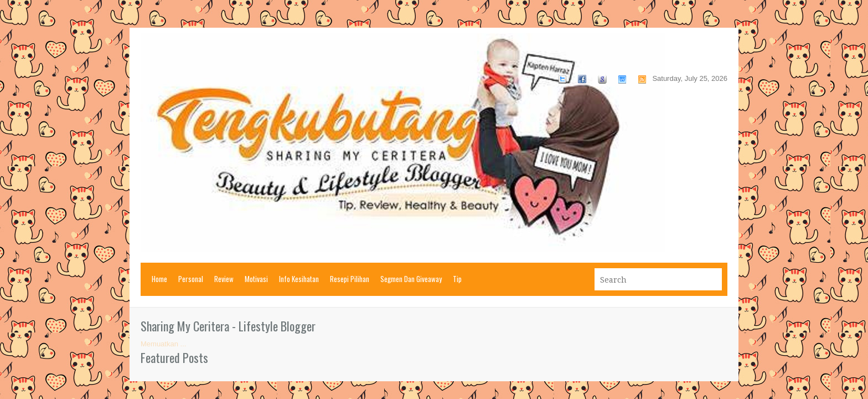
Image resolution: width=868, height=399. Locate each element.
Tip (457, 279)
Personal (191, 279)
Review (224, 279)
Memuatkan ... (163, 344)
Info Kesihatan (299, 279)
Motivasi (256, 279)
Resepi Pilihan (350, 279)
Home (159, 279)
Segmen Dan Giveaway (411, 279)
